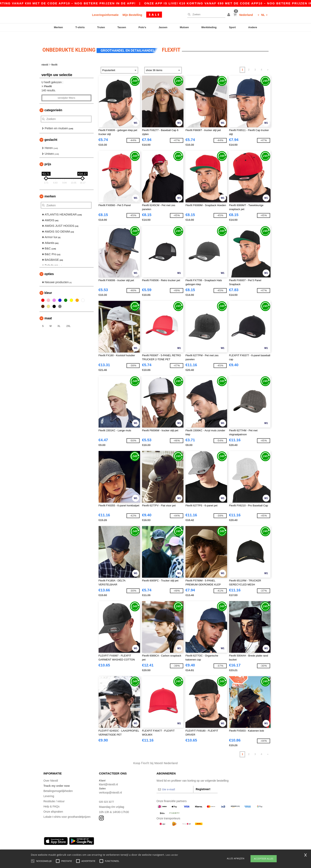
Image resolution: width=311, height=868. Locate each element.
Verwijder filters (66, 90)
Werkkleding (209, 27)
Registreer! (203, 781)
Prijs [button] (48, 157)
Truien (101, 27)
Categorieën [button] (53, 102)
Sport (232, 27)
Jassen (163, 27)
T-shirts (80, 27)
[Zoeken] (205, 14)
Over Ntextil (51, 773)
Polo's (142, 27)
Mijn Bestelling (132, 15)
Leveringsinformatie (105, 15)
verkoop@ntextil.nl (110, 785)
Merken (59, 27)
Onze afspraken (53, 804)
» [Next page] (268, 62)
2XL (68, 318)
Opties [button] (49, 266)
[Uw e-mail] (175, 782)
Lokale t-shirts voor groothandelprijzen (67, 809)
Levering (49, 788)
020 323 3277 (108, 794)
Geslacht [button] (51, 132)
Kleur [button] (48, 285)
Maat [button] (48, 310)
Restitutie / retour (54, 794)
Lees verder (172, 855)
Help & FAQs (51, 799)
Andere (253, 27)
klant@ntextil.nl (108, 777)
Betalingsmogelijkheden (58, 783)
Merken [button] (50, 189)
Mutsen (184, 27)
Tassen (122, 27)
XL (59, 318)
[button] (229, 15)
